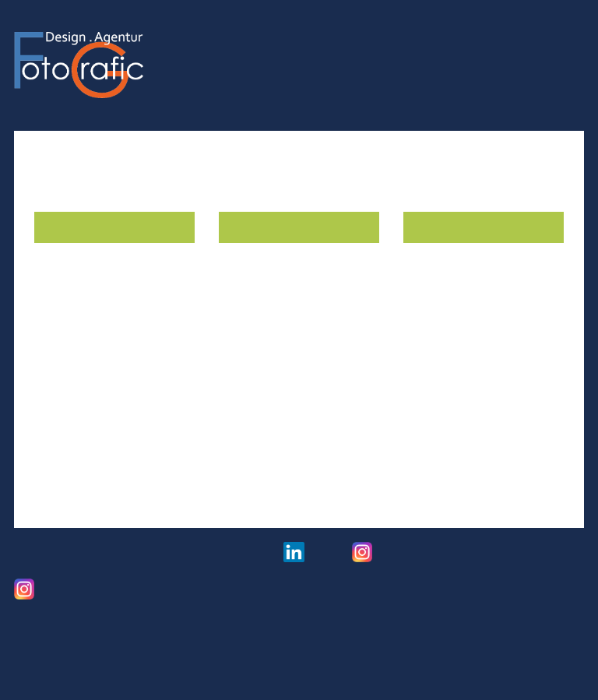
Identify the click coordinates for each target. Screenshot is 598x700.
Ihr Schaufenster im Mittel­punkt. (277, 329)
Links (227, 557)
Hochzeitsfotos (406, 558)
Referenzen (469, 35)
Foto (407, 35)
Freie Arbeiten (66, 595)
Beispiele (60, 488)
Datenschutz (135, 557)
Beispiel (426, 406)
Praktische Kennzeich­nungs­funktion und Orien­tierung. (111, 337)
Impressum (44, 557)
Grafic (361, 35)
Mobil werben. (446, 321)
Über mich (550, 35)
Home (310, 35)
